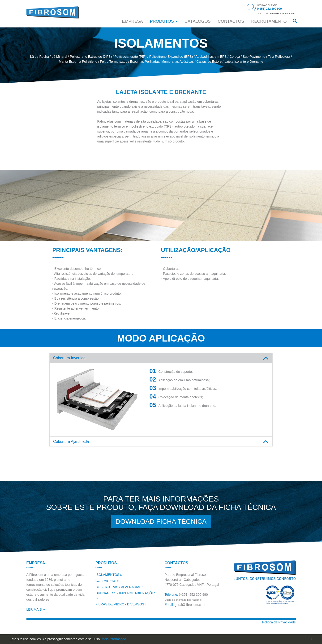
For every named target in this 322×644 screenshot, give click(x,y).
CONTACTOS (231, 21)
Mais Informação (114, 639)
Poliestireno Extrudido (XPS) (91, 57)
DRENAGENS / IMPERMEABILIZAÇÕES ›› (126, 596)
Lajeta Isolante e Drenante (244, 62)
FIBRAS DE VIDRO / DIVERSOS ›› (121, 604)
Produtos (164, 21)
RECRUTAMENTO (269, 21)
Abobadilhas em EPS (211, 57)
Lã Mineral (59, 57)
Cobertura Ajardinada (71, 442)
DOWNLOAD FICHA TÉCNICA (161, 522)
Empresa (132, 21)
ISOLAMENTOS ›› (109, 575)
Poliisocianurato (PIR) (131, 57)
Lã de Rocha (40, 57)
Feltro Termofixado (114, 62)
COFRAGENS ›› (107, 581)
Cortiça (235, 57)
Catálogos (198, 21)
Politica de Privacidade (279, 622)
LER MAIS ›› (36, 609)
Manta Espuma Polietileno (78, 62)
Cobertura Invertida (69, 358)
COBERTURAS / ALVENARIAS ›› (120, 587)
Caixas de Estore (209, 62)
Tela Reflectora (279, 57)
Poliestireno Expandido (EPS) (171, 57)
